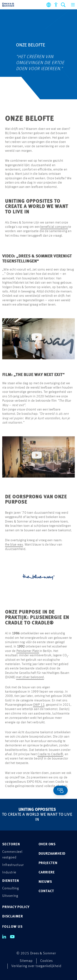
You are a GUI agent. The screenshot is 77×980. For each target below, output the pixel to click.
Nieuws (45, 882)
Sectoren (11, 844)
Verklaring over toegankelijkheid (36, 966)
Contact (46, 891)
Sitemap (26, 961)
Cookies (47, 961)
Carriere (47, 873)
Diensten (11, 881)
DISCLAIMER (13, 917)
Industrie (9, 873)
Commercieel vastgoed (12, 855)
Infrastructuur (13, 865)
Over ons (47, 844)
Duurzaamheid (52, 854)
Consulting (11, 888)
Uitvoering (10, 896)
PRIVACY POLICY (16, 907)
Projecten (48, 863)
